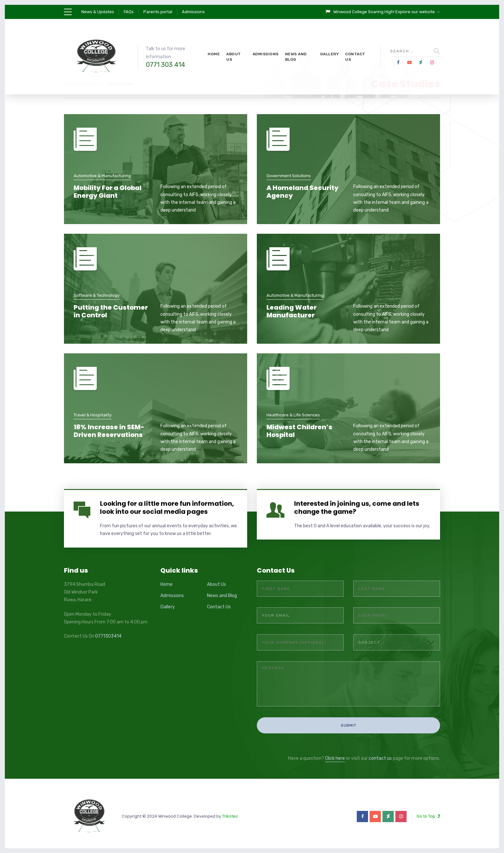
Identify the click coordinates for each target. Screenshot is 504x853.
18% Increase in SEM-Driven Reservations (109, 431)
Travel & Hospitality (93, 415)
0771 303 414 (166, 65)
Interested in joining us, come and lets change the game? (357, 508)
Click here (335, 752)
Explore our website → (418, 12)
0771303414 (108, 636)
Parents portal (158, 12)
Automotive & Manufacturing (102, 176)
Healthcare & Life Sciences (293, 415)
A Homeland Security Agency (302, 192)
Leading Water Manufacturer (292, 311)
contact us (380, 752)
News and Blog (296, 57)
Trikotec (230, 810)
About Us (234, 57)
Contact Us (355, 57)
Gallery (330, 54)
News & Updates (98, 12)
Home (214, 54)
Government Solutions (289, 176)
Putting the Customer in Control (111, 311)
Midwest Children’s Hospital (299, 431)
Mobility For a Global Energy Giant (108, 192)
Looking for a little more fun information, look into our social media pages (167, 508)
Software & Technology (97, 295)
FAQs (129, 12)
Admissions (193, 12)
